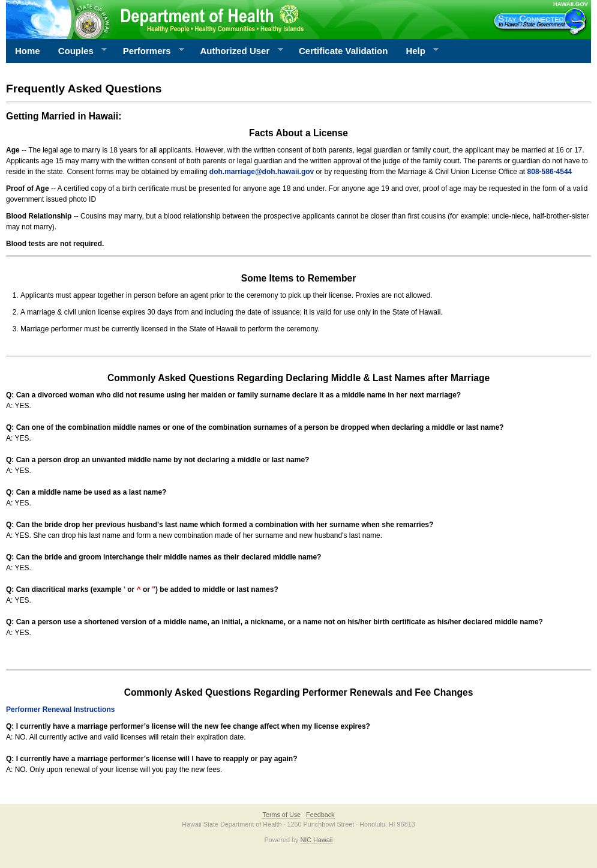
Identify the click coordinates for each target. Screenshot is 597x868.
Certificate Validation (343, 51)
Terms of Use (281, 815)
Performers (149, 51)
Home (28, 51)
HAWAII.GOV (571, 4)
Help (418, 51)
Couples (78, 51)
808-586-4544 (550, 172)
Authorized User (237, 51)
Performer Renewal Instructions (60, 710)
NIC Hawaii (317, 840)
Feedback (320, 815)
